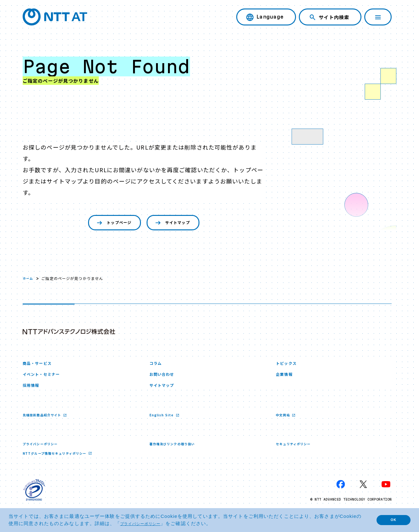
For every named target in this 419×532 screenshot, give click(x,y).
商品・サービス (40, 366)
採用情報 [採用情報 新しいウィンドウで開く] (33, 391)
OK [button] (389, 520)
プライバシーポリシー (43, 451)
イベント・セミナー (45, 378)
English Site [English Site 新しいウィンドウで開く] (164, 422)
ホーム (29, 280)
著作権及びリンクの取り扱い (176, 451)
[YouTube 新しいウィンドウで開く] (386, 492)
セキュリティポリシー (296, 451)
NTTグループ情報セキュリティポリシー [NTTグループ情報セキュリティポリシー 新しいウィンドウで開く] (61, 461)
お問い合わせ (165, 378)
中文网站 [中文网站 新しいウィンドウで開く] (285, 422)
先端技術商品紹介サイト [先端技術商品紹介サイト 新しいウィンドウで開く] (46, 422)
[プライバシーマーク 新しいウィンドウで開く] (34, 498)
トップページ (108, 224)
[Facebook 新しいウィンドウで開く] (341, 492)
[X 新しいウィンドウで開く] (363, 492)
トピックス (289, 366)
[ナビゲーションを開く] (378, 17)
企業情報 (286, 378)
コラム (157, 366)
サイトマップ (177, 224)
